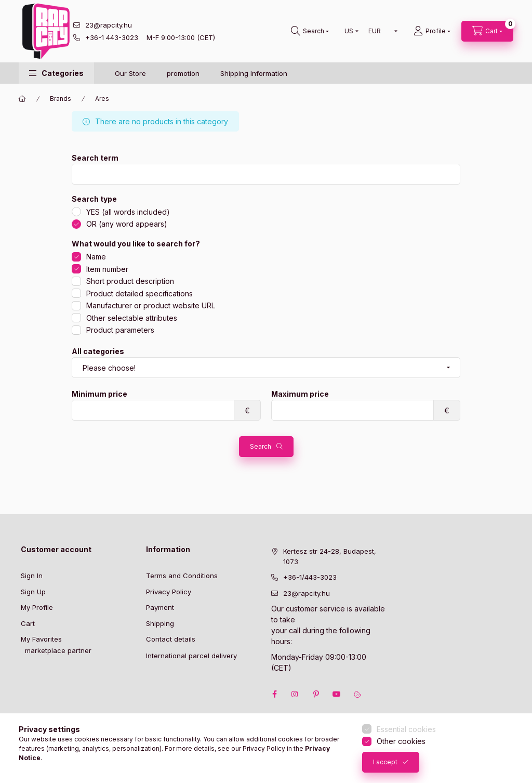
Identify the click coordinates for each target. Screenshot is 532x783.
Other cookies (401, 741)
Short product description (130, 281)
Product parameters (120, 330)
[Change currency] (381, 31)
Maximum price (300, 394)
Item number (107, 269)
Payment (160, 607)
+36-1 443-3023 (112, 37)
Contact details (171, 639)
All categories (98, 351)
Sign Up (33, 592)
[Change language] (349, 31)
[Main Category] (22, 99)
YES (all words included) (128, 212)
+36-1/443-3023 (310, 577)
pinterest (316, 694)
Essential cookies (406, 729)
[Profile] (432, 31)
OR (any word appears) (127, 224)
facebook (274, 694)
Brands (61, 99)
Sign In (32, 576)
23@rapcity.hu (109, 25)
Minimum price (99, 394)
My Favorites (41, 639)
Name (96, 257)
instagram (295, 694)
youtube (337, 694)
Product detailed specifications (139, 293)
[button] (56, 73)
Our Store (130, 73)
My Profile (37, 607)
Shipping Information (254, 73)
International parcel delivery (191, 656)
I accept (385, 762)
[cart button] (487, 31)
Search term (95, 158)
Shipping (160, 623)
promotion (183, 73)
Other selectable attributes (132, 318)
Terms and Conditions (182, 576)
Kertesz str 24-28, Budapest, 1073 (330, 556)
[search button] (310, 31)
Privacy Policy (169, 592)
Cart (28, 623)
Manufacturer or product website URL (151, 305)
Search (261, 446)
